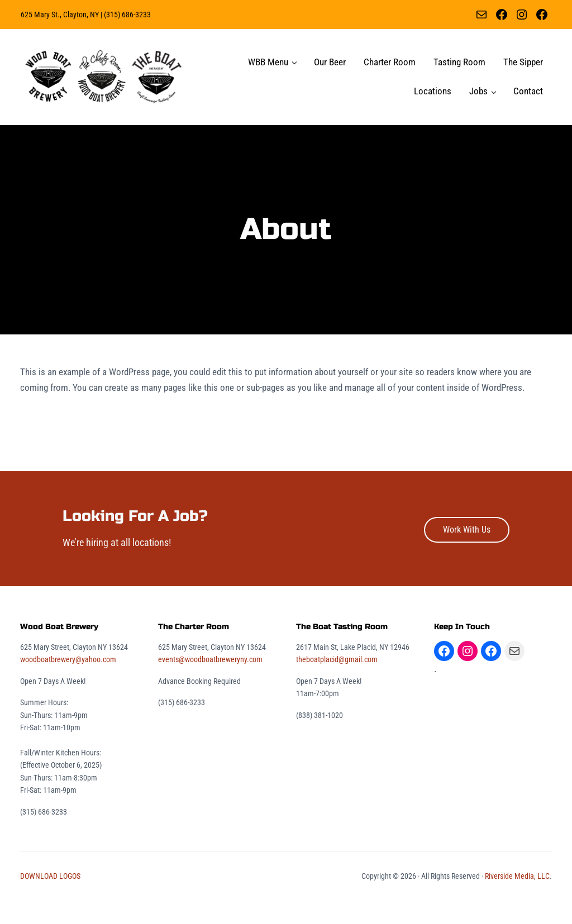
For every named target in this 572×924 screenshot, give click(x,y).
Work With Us (467, 554)
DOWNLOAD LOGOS (50, 900)
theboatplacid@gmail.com (337, 683)
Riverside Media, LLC (517, 900)
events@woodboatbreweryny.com (210, 683)
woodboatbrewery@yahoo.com (68, 683)
